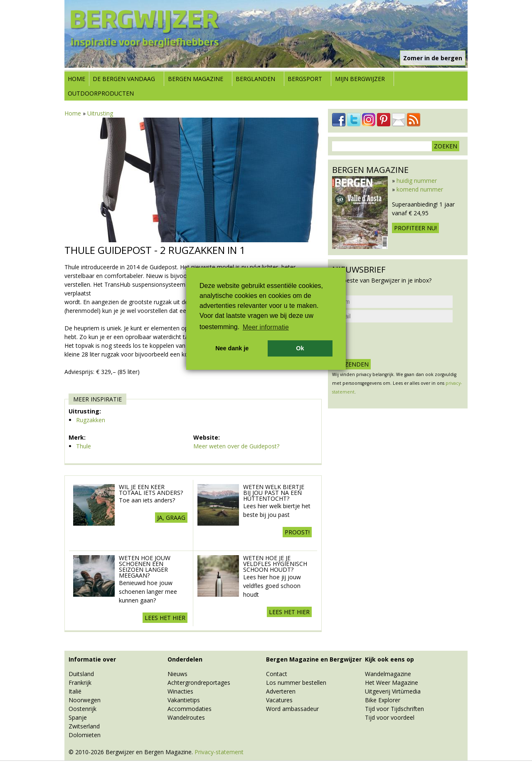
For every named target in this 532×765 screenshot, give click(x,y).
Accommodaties (190, 709)
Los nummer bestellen (296, 683)
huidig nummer (417, 181)
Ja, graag (171, 518)
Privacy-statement (219, 752)
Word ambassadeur (292, 709)
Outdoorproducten (101, 93)
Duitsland (81, 674)
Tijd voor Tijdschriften (394, 709)
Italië (75, 691)
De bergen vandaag (124, 79)
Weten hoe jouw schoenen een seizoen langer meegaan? (145, 567)
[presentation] (395, 341)
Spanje (78, 717)
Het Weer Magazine (392, 683)
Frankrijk (80, 683)
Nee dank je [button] (232, 348)
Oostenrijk (83, 709)
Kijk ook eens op (389, 659)
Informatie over (92, 659)
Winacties (180, 691)
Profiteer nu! (415, 228)
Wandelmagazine (388, 674)
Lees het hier (165, 618)
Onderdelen (185, 659)
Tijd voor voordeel (390, 717)
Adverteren (281, 691)
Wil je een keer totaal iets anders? (151, 490)
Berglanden (255, 79)
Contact (277, 674)
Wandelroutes (186, 717)
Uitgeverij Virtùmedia (393, 691)
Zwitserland (84, 726)
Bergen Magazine (196, 79)
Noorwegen (85, 700)
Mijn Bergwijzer (360, 79)
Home (76, 79)
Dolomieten (85, 735)
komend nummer (420, 189)
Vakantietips (184, 700)
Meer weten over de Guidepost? (236, 446)
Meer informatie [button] (266, 327)
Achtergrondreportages (199, 683)
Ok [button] (300, 348)
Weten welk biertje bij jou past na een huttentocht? (274, 493)
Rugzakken (91, 420)
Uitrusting (100, 113)
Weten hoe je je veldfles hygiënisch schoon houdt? (275, 564)
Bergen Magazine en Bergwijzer (314, 659)
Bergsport (305, 79)
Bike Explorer (383, 700)
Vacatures (279, 700)
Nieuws (177, 674)
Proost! (297, 532)
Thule (84, 446)
